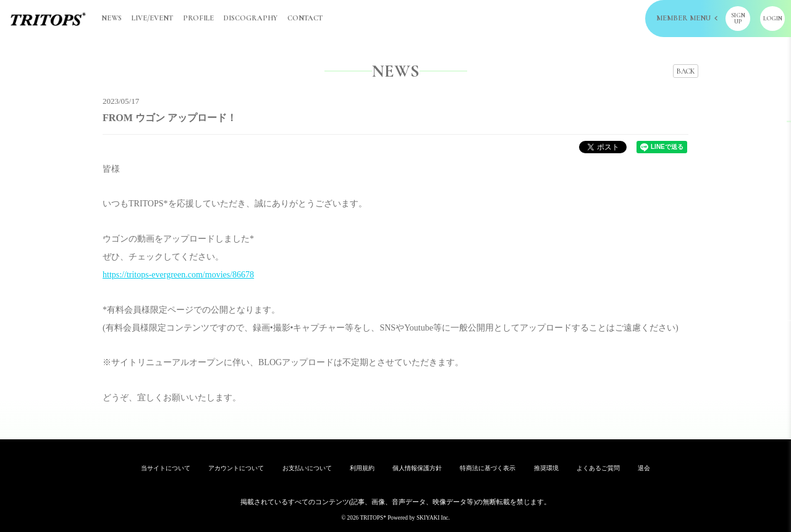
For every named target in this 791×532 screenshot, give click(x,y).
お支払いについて (307, 468)
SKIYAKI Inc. (433, 518)
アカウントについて (236, 468)
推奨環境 (546, 468)
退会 (644, 468)
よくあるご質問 (598, 468)
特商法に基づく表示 (488, 468)
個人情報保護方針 (417, 468)
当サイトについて (166, 468)
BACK (686, 71)
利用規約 (362, 468)
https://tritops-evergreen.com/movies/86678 (178, 275)
